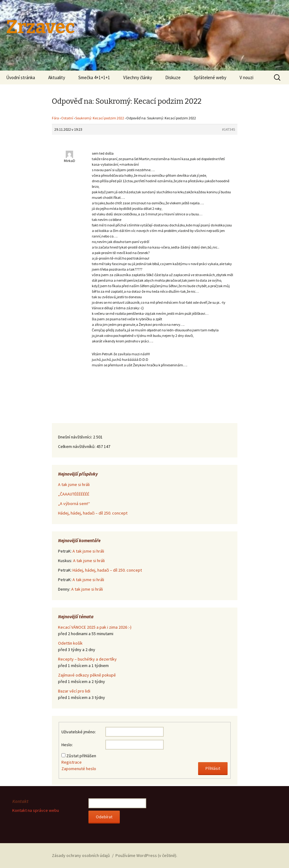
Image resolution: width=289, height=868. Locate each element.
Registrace (72, 762)
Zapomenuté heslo (79, 769)
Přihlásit (213, 768)
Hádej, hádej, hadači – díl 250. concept (93, 513)
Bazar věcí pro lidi (74, 691)
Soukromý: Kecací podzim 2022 (100, 118)
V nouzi (246, 77)
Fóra (55, 118)
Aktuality (57, 77)
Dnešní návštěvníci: (76, 437)
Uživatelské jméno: (79, 732)
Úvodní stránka (21, 77)
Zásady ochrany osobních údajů (81, 855)
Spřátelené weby (210, 77)
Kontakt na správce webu (36, 810)
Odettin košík (70, 643)
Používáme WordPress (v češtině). (146, 855)
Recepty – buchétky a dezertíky (87, 659)
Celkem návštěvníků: (77, 446)
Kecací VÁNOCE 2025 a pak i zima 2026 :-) (95, 627)
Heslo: (67, 745)
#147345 (228, 129)
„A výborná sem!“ (74, 503)
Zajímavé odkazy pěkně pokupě (87, 675)
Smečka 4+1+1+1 (94, 77)
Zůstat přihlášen (81, 756)
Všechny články (138, 77)
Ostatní (67, 118)
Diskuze (173, 77)
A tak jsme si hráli (74, 484)
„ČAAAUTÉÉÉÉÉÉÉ (74, 494)
